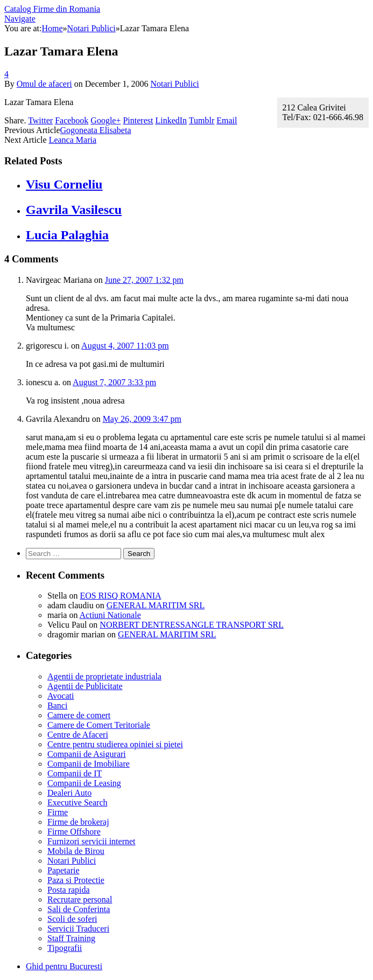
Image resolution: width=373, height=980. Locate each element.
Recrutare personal (80, 899)
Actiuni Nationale (110, 615)
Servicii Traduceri (78, 929)
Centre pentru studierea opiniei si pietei (115, 744)
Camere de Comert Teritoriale (99, 725)
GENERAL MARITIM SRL (156, 605)
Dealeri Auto (69, 793)
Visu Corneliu (64, 184)
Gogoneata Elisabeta (96, 130)
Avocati (61, 696)
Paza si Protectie (76, 880)
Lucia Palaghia (67, 235)
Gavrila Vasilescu (74, 210)
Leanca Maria (73, 140)
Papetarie (64, 870)
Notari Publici (174, 84)
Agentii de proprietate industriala (104, 676)
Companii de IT (75, 773)
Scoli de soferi (72, 919)
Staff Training (71, 938)
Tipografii (65, 948)
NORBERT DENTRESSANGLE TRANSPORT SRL (192, 625)
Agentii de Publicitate (85, 686)
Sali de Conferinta (79, 909)
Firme (58, 812)
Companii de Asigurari (87, 754)
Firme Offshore (74, 832)
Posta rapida (69, 890)
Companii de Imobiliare (89, 764)
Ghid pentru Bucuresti (64, 966)
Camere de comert (79, 715)
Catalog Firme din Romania (52, 9)
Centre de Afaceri (78, 735)
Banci (57, 706)
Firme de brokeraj (78, 822)
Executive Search (78, 802)
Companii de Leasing (84, 783)
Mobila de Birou (76, 851)
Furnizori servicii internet (92, 841)
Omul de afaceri (44, 84)
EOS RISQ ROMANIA (120, 596)
